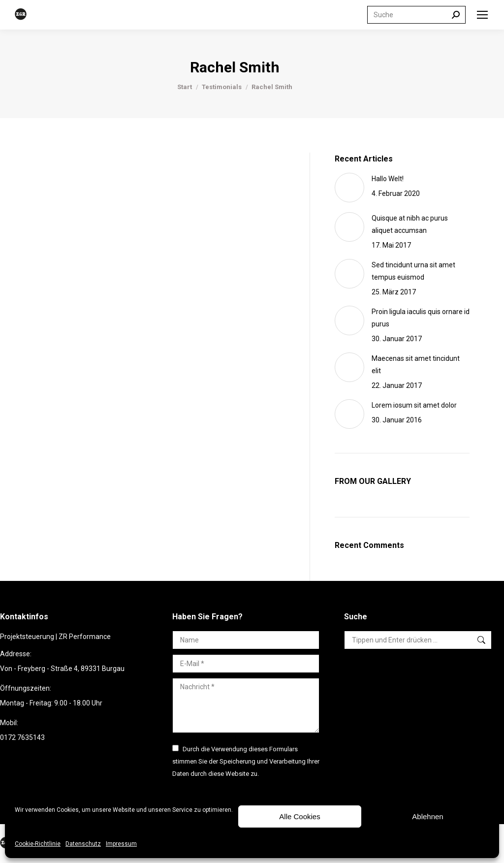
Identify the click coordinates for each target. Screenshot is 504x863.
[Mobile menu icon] (482, 15)
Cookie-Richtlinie (38, 844)
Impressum (121, 844)
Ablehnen (427, 816)
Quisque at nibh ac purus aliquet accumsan (410, 224)
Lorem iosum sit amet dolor (414, 405)
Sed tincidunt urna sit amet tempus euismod (413, 271)
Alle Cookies (299, 816)
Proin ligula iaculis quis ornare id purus (421, 318)
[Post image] (349, 188)
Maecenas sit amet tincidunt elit (416, 365)
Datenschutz (83, 844)
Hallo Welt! (388, 179)
